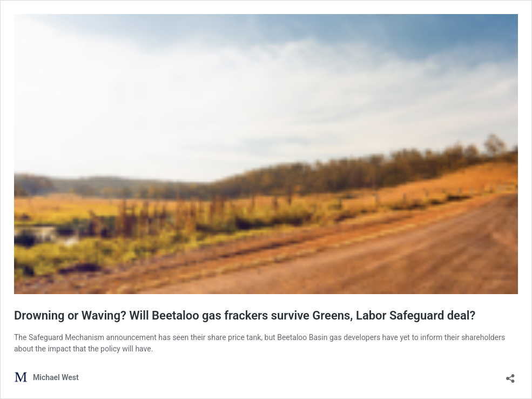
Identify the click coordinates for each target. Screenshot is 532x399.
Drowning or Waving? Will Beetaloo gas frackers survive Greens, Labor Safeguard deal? (245, 315)
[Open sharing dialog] (510, 375)
